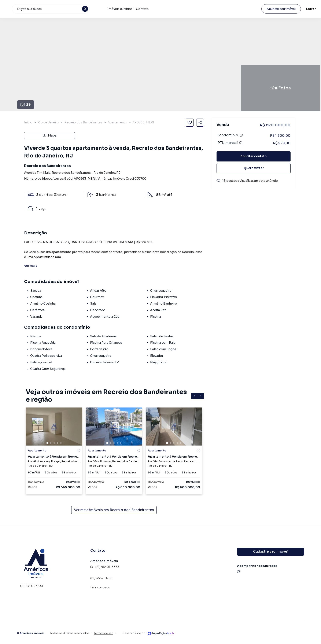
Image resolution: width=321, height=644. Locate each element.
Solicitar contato (254, 156)
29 (26, 105)
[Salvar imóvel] (190, 123)
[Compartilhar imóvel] (200, 123)
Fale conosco (100, 587)
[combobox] (101, 9)
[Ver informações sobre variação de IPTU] (241, 143)
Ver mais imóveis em (114, 510)
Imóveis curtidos (167, 9)
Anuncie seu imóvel (269, 9)
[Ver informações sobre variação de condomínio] (241, 135)
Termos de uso (104, 633)
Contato (189, 9)
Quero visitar (254, 168)
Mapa (50, 135)
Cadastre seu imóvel (271, 552)
